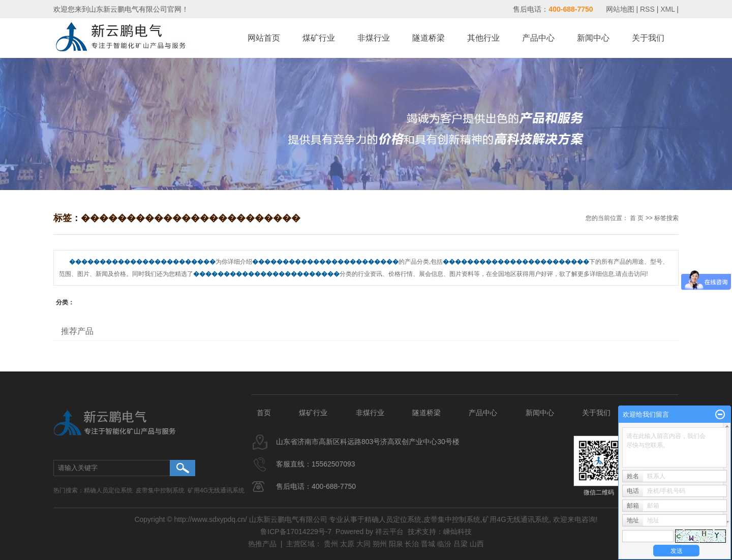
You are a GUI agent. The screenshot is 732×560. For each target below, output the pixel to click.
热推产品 (262, 544)
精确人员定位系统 (108, 490)
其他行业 (483, 38)
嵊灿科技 (457, 532)
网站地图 (621, 9)
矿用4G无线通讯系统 (216, 490)
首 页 (637, 218)
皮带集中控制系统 (160, 490)
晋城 (428, 544)
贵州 (331, 544)
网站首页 (264, 38)
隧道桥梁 (429, 38)
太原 (347, 544)
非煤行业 (374, 38)
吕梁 (461, 544)
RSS (647, 9)
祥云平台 (389, 532)
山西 (477, 544)
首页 (264, 413)
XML (667, 9)
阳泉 (396, 544)
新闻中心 (593, 38)
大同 (363, 544)
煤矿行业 (319, 38)
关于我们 (648, 38)
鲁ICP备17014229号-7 (296, 532)
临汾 (444, 544)
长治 (412, 544)
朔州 (380, 544)
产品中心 (538, 38)
